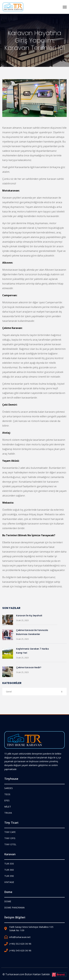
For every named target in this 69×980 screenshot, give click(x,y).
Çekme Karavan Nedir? (29, 667)
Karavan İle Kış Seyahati (29, 616)
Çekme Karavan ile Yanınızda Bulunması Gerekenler (32, 632)
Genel (34, 692)
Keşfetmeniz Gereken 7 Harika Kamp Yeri (32, 651)
